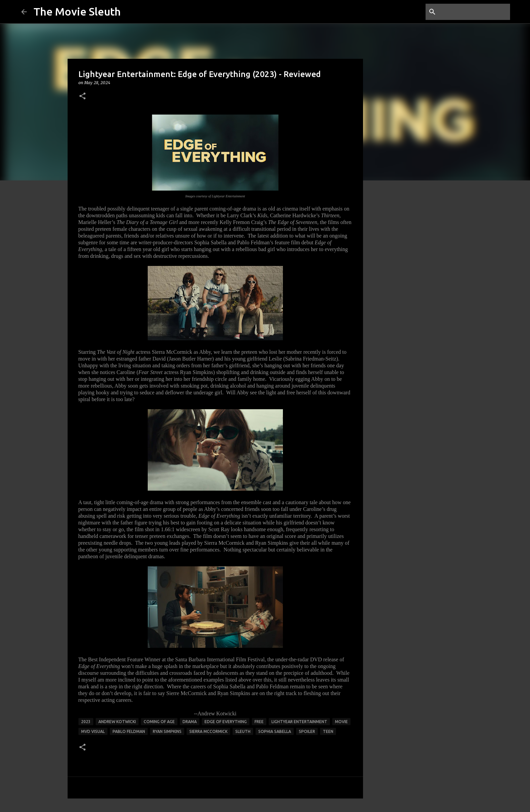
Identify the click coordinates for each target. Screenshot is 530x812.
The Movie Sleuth (77, 11)
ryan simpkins (167, 731)
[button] (82, 96)
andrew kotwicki (117, 722)
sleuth (243, 731)
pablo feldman (129, 731)
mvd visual (93, 731)
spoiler (307, 731)
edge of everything (226, 722)
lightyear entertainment (299, 722)
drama (190, 722)
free (259, 722)
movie (341, 722)
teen (328, 731)
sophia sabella (275, 731)
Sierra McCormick (208, 731)
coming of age (159, 722)
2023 (86, 722)
